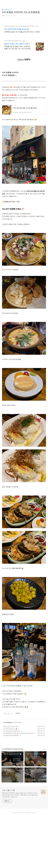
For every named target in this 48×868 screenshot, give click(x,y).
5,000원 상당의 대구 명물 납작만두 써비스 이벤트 (22, 32)
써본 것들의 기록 (8, 790)
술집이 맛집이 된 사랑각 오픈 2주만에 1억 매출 (18, 44)
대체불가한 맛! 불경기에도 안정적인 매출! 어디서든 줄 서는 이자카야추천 (17, 48)
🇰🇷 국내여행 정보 (7, 10)
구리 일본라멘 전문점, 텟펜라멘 (11, 735)
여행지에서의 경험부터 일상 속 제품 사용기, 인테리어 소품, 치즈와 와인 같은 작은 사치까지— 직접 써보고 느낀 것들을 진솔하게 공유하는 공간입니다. (20, 795)
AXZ (23, 813)
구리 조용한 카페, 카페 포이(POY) (12, 731)
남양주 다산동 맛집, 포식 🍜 (10, 726)
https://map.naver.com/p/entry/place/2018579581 (20, 26)
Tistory (34, 813)
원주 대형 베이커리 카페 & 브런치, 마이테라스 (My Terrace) (18, 733)
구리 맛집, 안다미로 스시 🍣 (10, 729)
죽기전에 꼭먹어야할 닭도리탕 (17, 29)
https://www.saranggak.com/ (13, 41)
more (45, 749)
